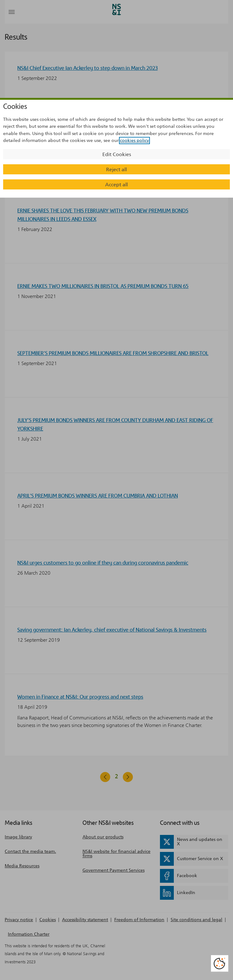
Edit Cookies (117, 154)
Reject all (116, 169)
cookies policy (134, 141)
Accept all (116, 185)
